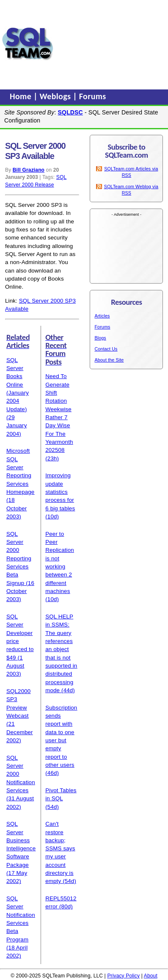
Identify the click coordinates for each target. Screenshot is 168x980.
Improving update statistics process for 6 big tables (60, 492)
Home (22, 96)
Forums (93, 96)
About (151, 976)
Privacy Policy (123, 976)
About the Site (109, 360)
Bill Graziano (29, 170)
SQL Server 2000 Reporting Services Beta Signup (19, 558)
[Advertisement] (111, 44)
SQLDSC (70, 112)
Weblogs (56, 96)
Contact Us (106, 349)
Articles (102, 316)
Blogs (100, 338)
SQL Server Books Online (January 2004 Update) (18, 385)
